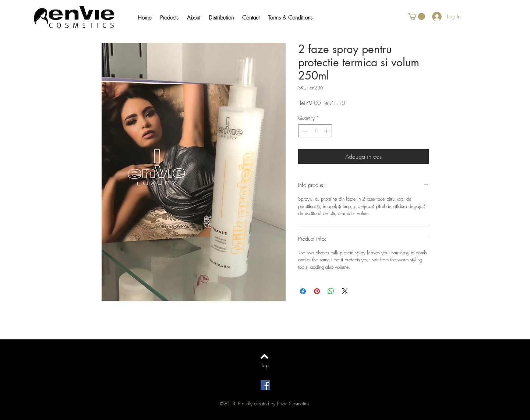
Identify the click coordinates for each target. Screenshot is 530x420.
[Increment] (327, 131)
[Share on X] (345, 291)
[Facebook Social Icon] (265, 385)
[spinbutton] (315, 131)
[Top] (265, 365)
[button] (173, 18)
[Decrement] (304, 131)
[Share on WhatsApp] (331, 291)
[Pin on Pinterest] (317, 291)
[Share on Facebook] (303, 291)
